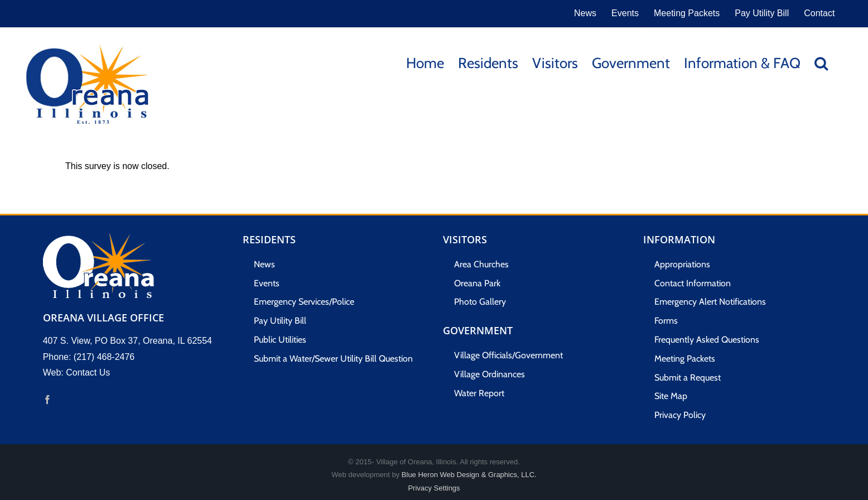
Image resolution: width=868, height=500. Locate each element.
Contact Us (88, 372)
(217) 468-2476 (104, 357)
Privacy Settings (434, 488)
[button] (821, 62)
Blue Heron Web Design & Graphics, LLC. (469, 475)
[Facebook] (47, 400)
